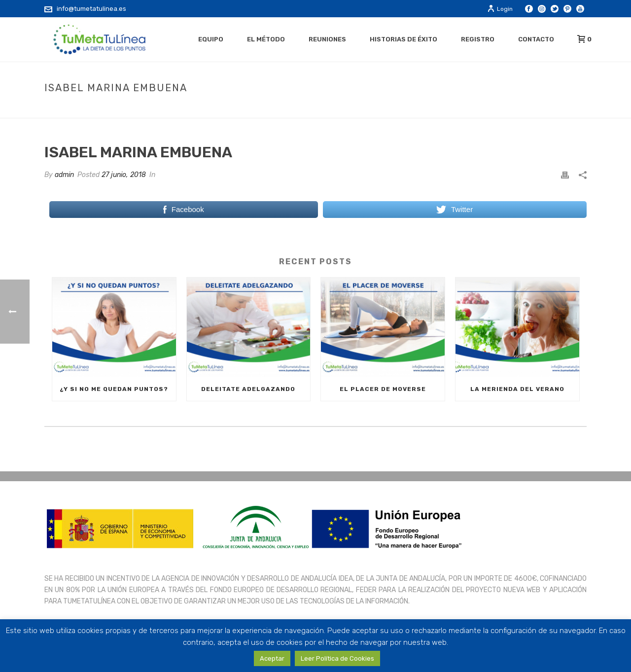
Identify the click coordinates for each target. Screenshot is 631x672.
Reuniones (327, 39)
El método (266, 39)
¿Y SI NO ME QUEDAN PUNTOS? (114, 389)
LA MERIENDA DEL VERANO (517, 389)
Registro (478, 39)
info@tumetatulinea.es (91, 9)
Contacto (536, 39)
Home (442, 108)
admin (64, 175)
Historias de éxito (403, 39)
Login (500, 9)
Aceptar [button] (272, 658)
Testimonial (477, 108)
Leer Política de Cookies (337, 658)
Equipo (211, 39)
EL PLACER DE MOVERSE (383, 389)
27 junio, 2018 (124, 175)
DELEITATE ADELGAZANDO (248, 389)
